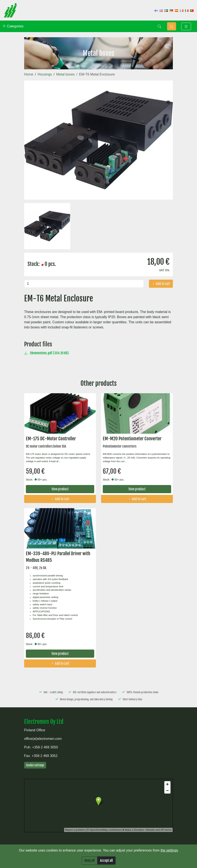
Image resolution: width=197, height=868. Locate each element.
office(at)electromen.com (43, 739)
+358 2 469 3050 (45, 747)
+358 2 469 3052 (45, 756)
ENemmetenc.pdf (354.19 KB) (46, 353)
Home (29, 74)
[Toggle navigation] (186, 26)
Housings (45, 74)
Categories (13, 26)
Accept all (106, 861)
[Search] (159, 26)
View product (60, 489)
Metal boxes (65, 74)
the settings (169, 850)
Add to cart (161, 284)
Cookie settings (35, 765)
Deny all (90, 861)
